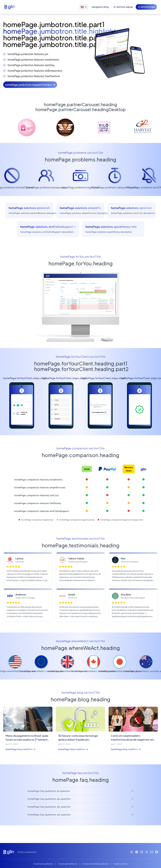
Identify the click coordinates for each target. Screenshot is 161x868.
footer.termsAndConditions (95, 864)
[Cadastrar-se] (123, 7)
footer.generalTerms (68, 864)
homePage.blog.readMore (20, 749)
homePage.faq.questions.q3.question (81, 807)
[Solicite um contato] (30, 85)
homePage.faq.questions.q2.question (81, 799)
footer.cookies (121, 864)
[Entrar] (146, 7)
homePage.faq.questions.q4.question (81, 815)
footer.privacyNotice (43, 864)
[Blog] (100, 7)
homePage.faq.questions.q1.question (81, 791)
